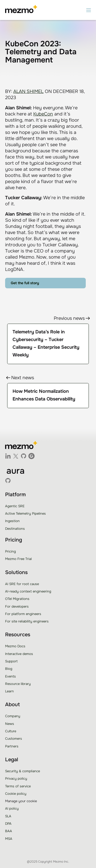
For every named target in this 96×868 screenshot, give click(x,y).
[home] (21, 10)
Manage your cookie (21, 801)
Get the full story (25, 283)
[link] (48, 396)
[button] (89, 10)
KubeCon (43, 114)
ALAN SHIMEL (28, 91)
